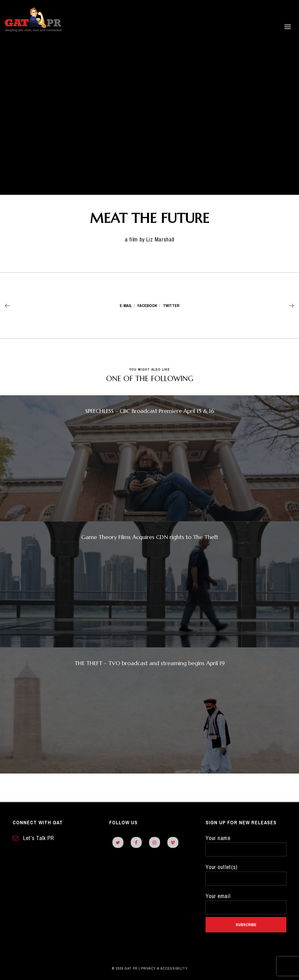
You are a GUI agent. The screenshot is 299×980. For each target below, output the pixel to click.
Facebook (147, 306)
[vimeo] (173, 842)
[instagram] (155, 842)
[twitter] (118, 842)
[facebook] (136, 842)
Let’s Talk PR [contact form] (33, 838)
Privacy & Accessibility (164, 968)
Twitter (171, 306)
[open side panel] (278, 27)
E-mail (126, 306)
